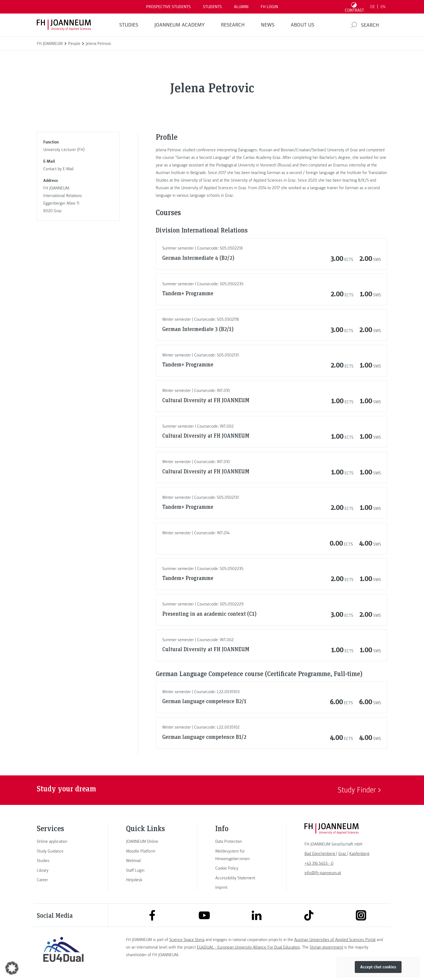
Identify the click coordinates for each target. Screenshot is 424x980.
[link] (63, 841)
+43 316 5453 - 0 (319, 863)
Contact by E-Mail (58, 169)
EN (383, 7)
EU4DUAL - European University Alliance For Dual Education (248, 947)
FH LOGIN (269, 7)
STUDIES (129, 25)
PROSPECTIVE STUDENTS (168, 7)
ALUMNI (241, 7)
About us (302, 25)
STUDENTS (212, 7)
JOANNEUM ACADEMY (180, 25)
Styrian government (326, 947)
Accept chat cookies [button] (378, 967)
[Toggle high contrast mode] (355, 7)
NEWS (268, 25)
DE (373, 7)
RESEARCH (233, 25)
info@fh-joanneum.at (323, 873)
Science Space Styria (187, 940)
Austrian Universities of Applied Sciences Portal (335, 940)
